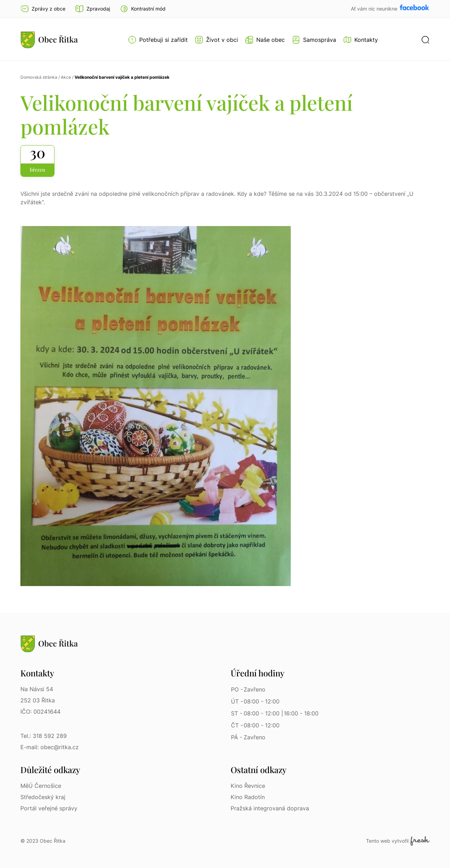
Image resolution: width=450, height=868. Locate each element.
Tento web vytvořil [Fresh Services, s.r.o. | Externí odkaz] (398, 841)
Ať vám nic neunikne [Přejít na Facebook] (375, 9)
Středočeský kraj (43, 797)
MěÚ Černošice (41, 786)
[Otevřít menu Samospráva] (314, 40)
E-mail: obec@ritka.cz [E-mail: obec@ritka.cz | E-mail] (50, 747)
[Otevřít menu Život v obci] (216, 40)
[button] (143, 9)
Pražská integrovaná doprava (270, 808)
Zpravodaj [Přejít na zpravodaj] (93, 9)
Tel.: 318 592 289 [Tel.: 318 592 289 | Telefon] (44, 736)
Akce (66, 77)
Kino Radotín (248, 797)
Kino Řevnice (248, 786)
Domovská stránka (39, 77)
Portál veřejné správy (49, 808)
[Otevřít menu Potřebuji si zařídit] (158, 40)
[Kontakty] (361, 40)
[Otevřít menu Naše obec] (265, 40)
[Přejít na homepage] (49, 40)
